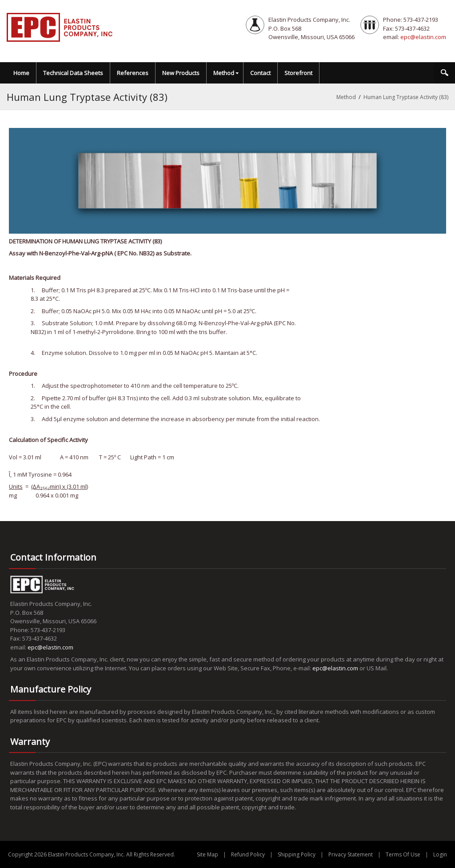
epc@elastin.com (423, 37)
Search (444, 73)
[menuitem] (225, 73)
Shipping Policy (297, 854)
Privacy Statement (351, 854)
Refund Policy (248, 854)
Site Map (208, 854)
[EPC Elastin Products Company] (60, 27)
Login (440, 854)
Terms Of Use (403, 854)
